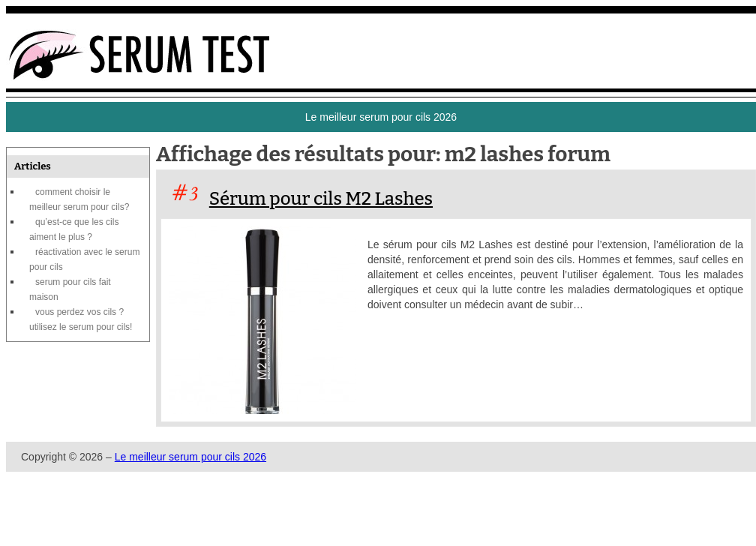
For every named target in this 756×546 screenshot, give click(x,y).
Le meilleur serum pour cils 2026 (190, 457)
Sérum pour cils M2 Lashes (321, 199)
